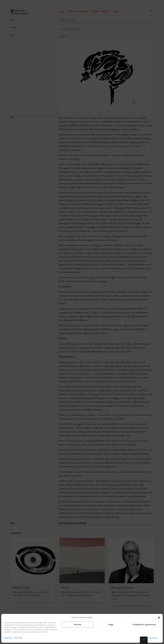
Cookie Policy (8, 638)
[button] (159, 618)
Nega (111, 624)
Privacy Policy (18, 638)
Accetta (78, 624)
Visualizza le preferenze (144, 624)
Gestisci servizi (153, 638)
